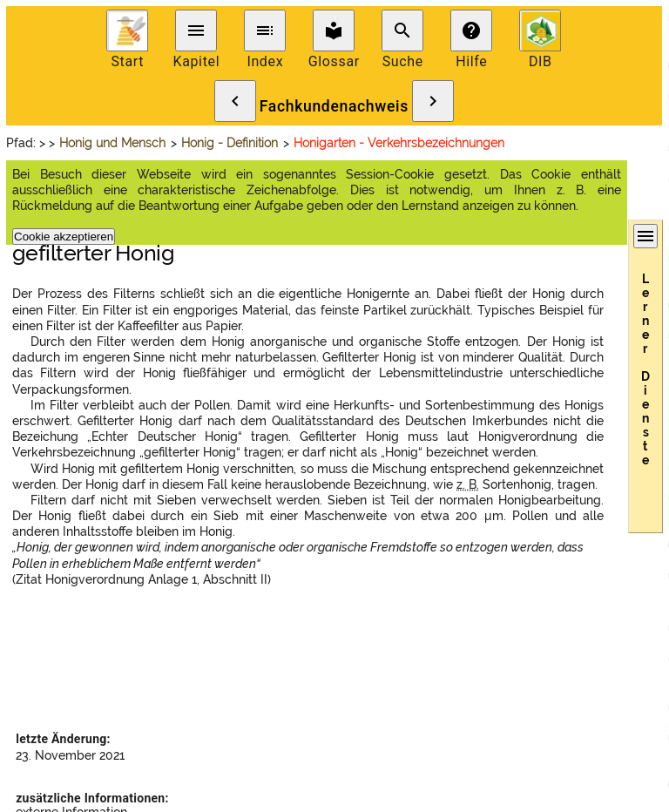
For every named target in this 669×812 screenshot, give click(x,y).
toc (265, 30)
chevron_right (433, 101)
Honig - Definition (230, 143)
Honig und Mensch (112, 143)
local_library (334, 30)
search (402, 30)
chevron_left (235, 101)
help (471, 30)
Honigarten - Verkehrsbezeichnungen (399, 143)
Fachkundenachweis (334, 106)
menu (196, 30)
